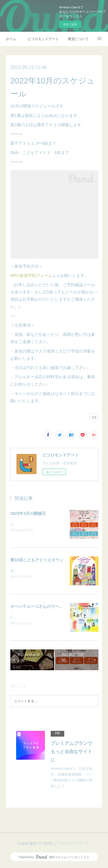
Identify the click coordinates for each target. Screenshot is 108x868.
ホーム (11, 39)
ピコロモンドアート (43, 39)
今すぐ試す (70, 24)
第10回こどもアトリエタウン (37, 560)
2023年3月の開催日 (28, 513)
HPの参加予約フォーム (31, 275)
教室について (78, 39)
